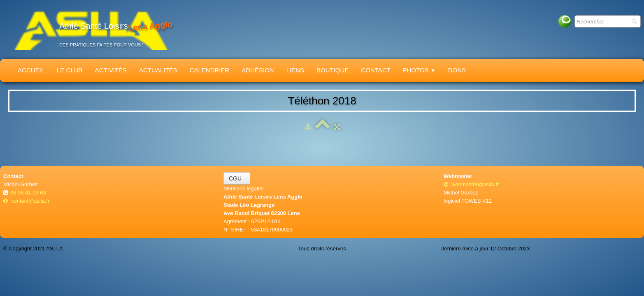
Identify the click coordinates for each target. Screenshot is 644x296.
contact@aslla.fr (26, 201)
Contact (375, 70)
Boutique (332, 70)
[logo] (91, 29)
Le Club (70, 70)
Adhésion (258, 70)
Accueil (31, 70)
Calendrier (210, 70)
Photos (419, 70)
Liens (295, 70)
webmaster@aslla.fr (471, 184)
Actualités (158, 70)
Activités (111, 70)
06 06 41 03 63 (29, 193)
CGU (237, 178)
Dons (457, 70)
